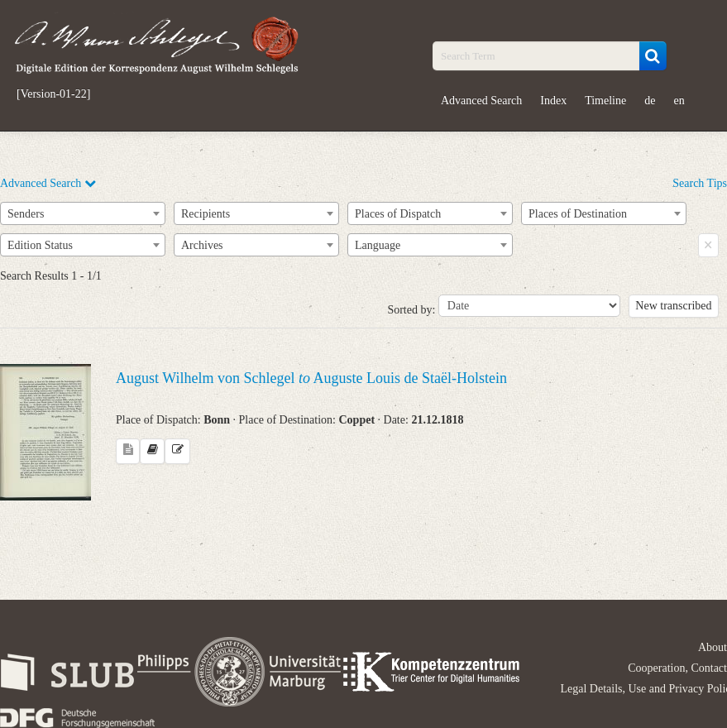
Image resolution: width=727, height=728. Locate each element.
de (650, 101)
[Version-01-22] (53, 94)
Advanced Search (481, 101)
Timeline (605, 101)
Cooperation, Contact (677, 668)
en (679, 101)
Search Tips (700, 183)
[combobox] (83, 213)
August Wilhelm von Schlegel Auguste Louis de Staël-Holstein (311, 378)
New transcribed (673, 306)
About (713, 647)
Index (553, 101)
